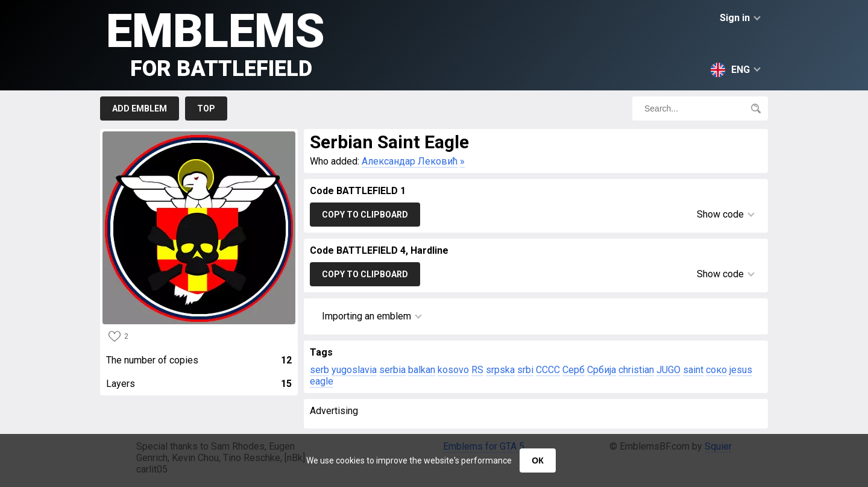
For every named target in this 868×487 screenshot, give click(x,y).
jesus (741, 370)
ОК (537, 460)
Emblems (215, 42)
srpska (500, 370)
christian (636, 370)
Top (206, 108)
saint (693, 370)
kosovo (453, 370)
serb (319, 370)
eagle (322, 381)
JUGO (668, 370)
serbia (392, 370)
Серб (574, 370)
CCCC (548, 370)
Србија (602, 370)
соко (716, 370)
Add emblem (140, 108)
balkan (422, 370)
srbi (525, 370)
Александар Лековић (410, 161)
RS (477, 370)
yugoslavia (354, 370)
